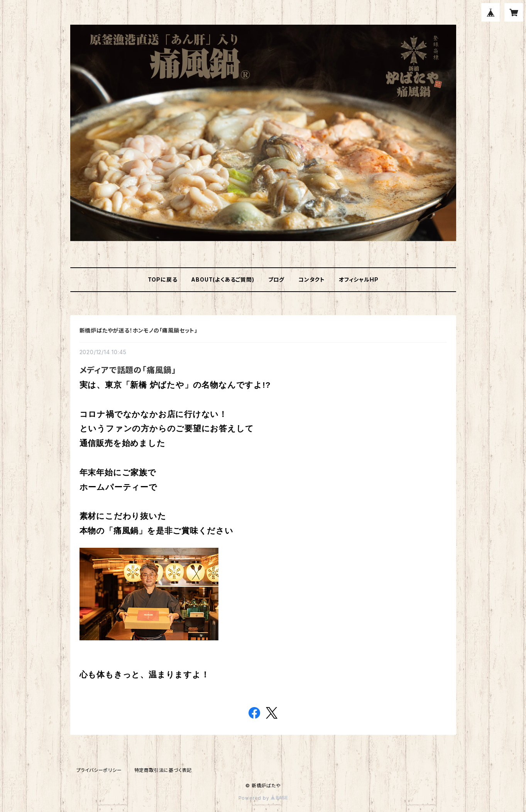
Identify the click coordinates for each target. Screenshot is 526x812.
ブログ (276, 279)
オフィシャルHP (359, 279)
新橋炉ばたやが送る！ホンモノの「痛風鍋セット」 (139, 330)
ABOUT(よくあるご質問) (222, 279)
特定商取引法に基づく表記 (163, 770)
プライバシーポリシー (99, 770)
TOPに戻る (163, 279)
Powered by (263, 798)
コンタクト (312, 279)
